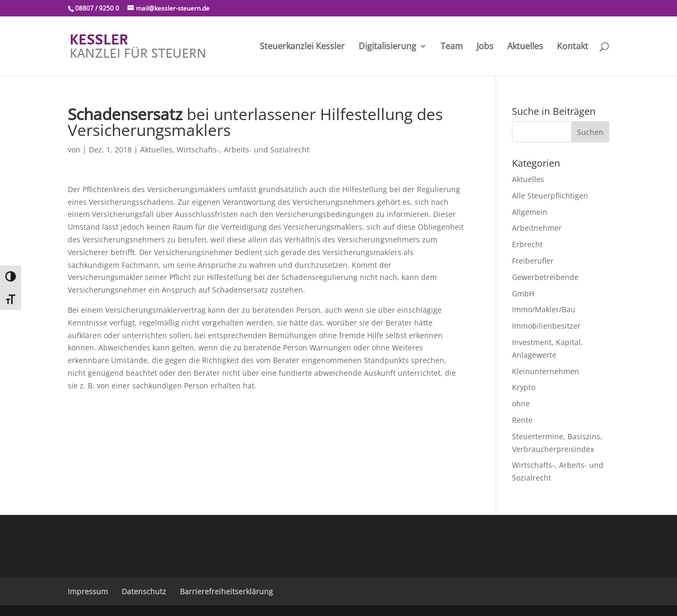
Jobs (485, 47)
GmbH (523, 293)
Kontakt (573, 47)
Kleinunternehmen (546, 371)
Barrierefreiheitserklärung (226, 591)
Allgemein (530, 212)
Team (452, 47)
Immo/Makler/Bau (544, 309)
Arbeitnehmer (537, 228)
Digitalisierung (387, 47)
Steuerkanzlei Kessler (302, 47)
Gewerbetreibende (545, 277)
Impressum (88, 591)
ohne (521, 404)
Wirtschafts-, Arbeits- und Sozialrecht (243, 150)
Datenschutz (144, 591)
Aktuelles (525, 47)
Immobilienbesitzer (546, 326)
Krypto (524, 387)
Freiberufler (533, 261)
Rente (522, 420)
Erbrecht (527, 244)
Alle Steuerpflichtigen (550, 196)
